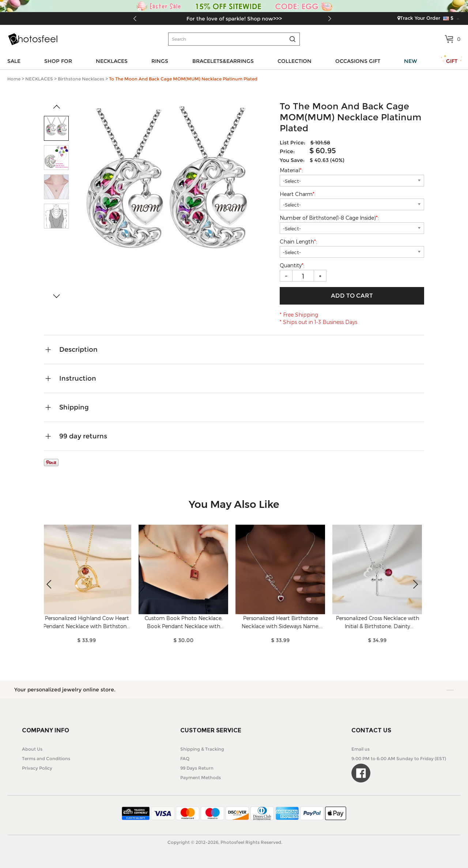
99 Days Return (197, 768)
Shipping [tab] (74, 407)
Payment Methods (201, 778)
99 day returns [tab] (83, 436)
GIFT (452, 61)
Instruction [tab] (78, 378)
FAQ (185, 758)
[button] (330, 19)
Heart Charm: (298, 194)
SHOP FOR (58, 61)
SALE (14, 61)
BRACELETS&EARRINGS (223, 61)
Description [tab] (78, 350)
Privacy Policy (37, 768)
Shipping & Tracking (202, 749)
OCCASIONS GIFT (358, 61)
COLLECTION (295, 61)
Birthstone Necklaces (81, 79)
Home (14, 79)
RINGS (160, 61)
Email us (361, 749)
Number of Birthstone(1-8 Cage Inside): (330, 218)
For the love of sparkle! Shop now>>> (234, 19)
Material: (292, 170)
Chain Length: (299, 241)
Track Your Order (419, 18)
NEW (411, 61)
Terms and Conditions (46, 758)
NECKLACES (112, 61)
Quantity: (292, 265)
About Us (32, 749)
